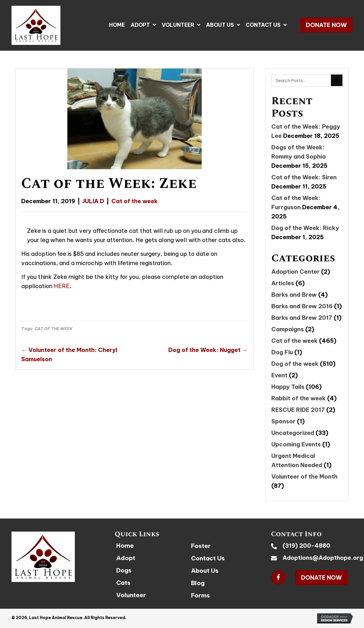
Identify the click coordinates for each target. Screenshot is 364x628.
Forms (200, 595)
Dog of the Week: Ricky (305, 228)
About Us (205, 571)
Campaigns (288, 329)
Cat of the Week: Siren (304, 177)
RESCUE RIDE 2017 (298, 410)
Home (125, 546)
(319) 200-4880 (306, 546)
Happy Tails (288, 387)
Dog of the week (295, 364)
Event (279, 375)
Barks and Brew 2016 (302, 306)
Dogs (124, 570)
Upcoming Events (296, 444)
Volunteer (131, 595)
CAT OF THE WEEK (53, 329)
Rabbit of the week (299, 398)
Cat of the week (135, 201)
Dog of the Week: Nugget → (208, 350)
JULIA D (93, 201)
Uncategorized (293, 433)
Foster (201, 546)
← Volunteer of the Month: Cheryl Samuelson (69, 354)
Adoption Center (296, 272)
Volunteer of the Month (304, 476)
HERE (62, 286)
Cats (123, 583)
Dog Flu (282, 352)
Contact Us (208, 558)
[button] (326, 25)
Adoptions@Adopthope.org (323, 558)
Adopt (126, 558)
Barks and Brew (294, 295)
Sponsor (283, 421)
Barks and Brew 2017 (302, 318)
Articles (283, 283)
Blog (198, 583)
